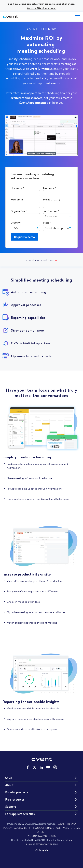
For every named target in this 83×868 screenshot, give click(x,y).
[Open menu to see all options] (78, 17)
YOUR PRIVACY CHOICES (42, 836)
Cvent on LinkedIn (41, 767)
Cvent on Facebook (28, 767)
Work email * (18, 200)
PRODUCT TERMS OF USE (47, 828)
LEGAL (61, 824)
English (44, 850)
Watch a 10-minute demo (42, 8)
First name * (17, 188)
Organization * (19, 211)
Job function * (51, 211)
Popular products (17, 792)
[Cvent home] (11, 17)
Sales (9, 778)
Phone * (52, 200)
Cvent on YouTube (48, 767)
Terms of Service (44, 844)
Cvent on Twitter (35, 767)
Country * (16, 223)
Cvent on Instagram (55, 767)
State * (47, 223)
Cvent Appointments (33, 103)
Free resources (15, 800)
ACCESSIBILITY (22, 828)
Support (11, 807)
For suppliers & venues (20, 814)
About (9, 785)
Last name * (50, 188)
